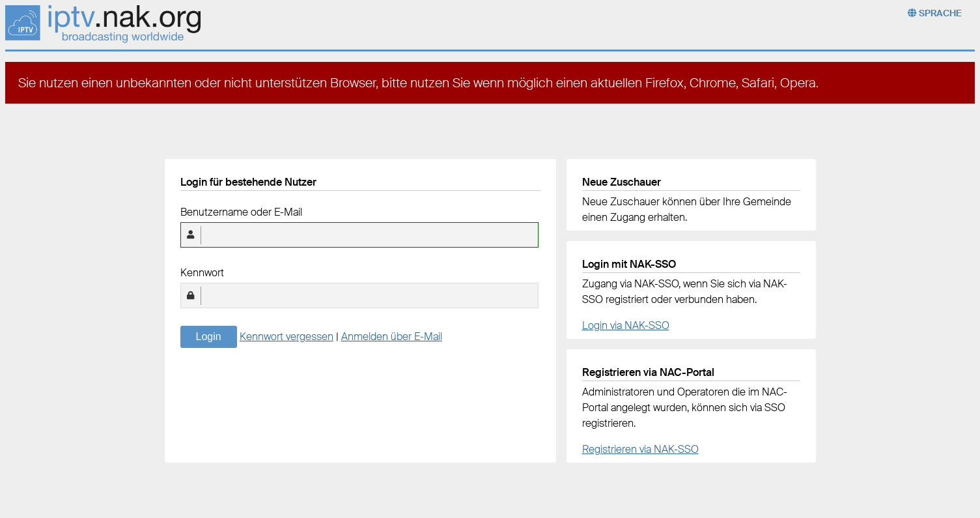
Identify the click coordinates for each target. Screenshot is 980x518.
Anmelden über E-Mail (392, 337)
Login (209, 337)
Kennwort (202, 273)
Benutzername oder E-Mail (241, 212)
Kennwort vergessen (287, 337)
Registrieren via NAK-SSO (640, 449)
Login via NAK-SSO (626, 325)
